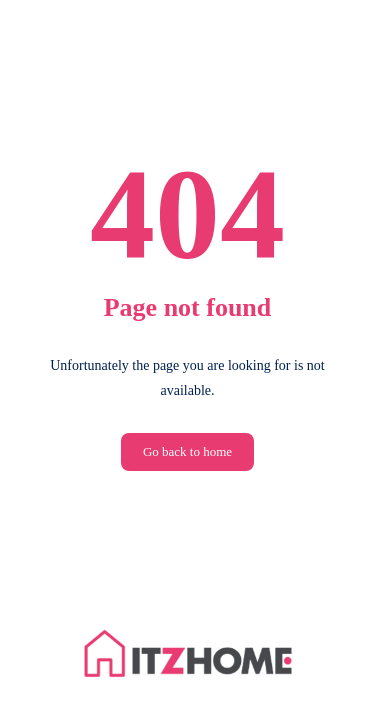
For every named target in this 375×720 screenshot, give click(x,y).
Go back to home (187, 451)
